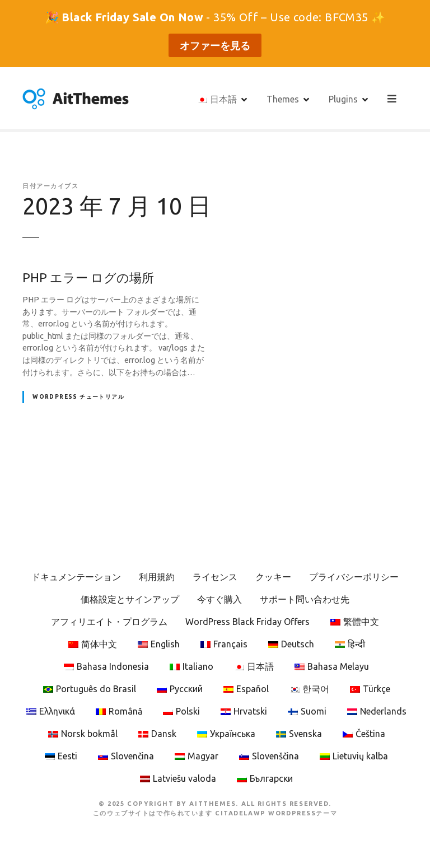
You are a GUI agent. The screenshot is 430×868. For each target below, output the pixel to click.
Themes (284, 99)
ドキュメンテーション (76, 577)
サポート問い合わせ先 (305, 599)
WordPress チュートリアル (78, 397)
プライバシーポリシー (354, 577)
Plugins (344, 99)
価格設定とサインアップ (130, 599)
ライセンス (215, 577)
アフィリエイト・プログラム (109, 622)
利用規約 (157, 577)
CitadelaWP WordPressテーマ (276, 813)
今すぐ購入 (219, 599)
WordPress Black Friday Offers (247, 622)
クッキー (273, 577)
